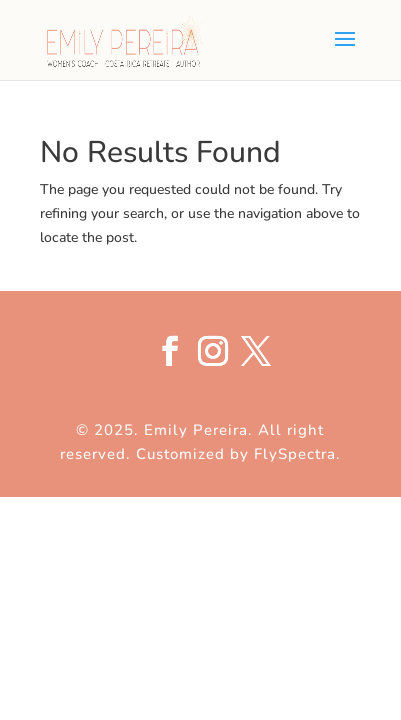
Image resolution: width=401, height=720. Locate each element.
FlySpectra (295, 454)
